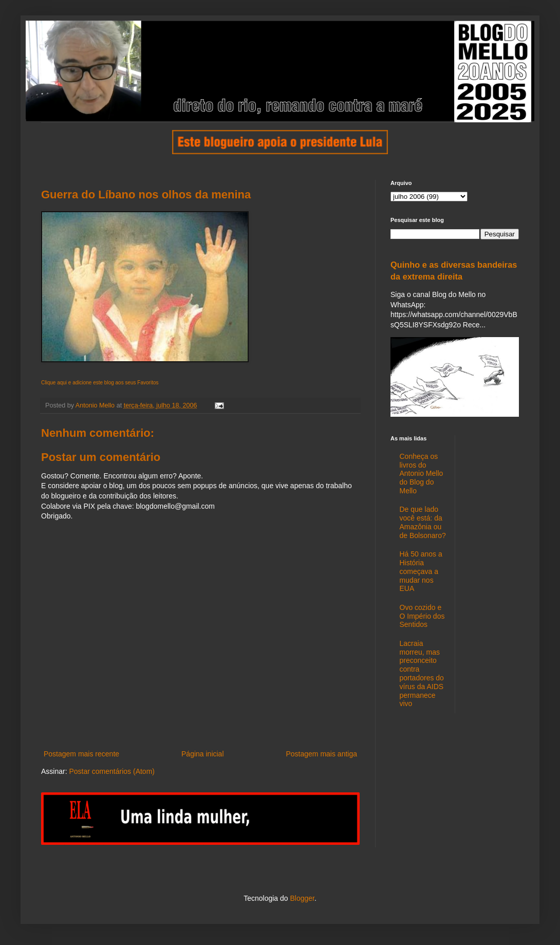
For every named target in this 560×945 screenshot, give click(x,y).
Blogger (302, 898)
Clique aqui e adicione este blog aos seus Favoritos (100, 383)
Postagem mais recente (81, 754)
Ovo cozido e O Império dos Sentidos (422, 616)
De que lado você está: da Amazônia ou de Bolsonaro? (423, 522)
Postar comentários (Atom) (112, 771)
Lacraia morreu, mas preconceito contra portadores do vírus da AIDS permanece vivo (422, 674)
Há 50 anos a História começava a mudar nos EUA (421, 571)
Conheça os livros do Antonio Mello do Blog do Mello (422, 474)
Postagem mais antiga (321, 754)
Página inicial (203, 754)
